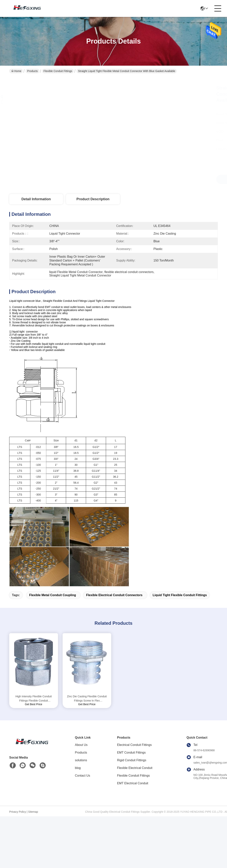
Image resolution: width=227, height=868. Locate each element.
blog (78, 768)
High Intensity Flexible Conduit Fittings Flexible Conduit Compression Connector (34, 699)
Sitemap (33, 812)
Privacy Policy (18, 812)
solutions (81, 760)
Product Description (93, 199)
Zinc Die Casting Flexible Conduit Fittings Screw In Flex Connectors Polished (87, 699)
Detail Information (36, 199)
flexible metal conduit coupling (53, 595)
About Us (81, 745)
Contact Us (82, 776)
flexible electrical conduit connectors (114, 595)
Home (16, 71)
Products (32, 71)
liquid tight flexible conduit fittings (180, 595)
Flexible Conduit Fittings (58, 71)
